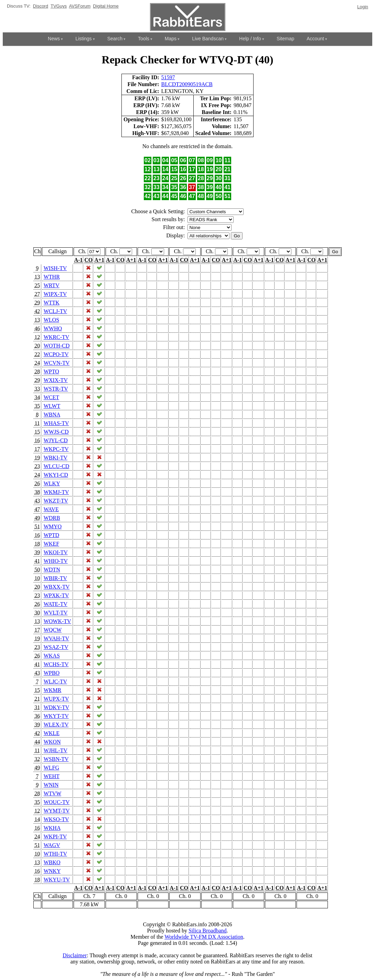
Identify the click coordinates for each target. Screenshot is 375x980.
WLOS (51, 320)
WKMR (53, 690)
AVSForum (80, 6)
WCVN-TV (57, 363)
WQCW (53, 630)
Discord (41, 6)
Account (315, 39)
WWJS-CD (56, 432)
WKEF (51, 544)
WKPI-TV (55, 837)
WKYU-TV (57, 880)
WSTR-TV (56, 389)
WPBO (52, 673)
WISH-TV (55, 268)
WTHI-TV (55, 854)
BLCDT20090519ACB (187, 84)
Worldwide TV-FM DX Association (204, 937)
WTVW (52, 793)
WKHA (52, 828)
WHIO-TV (56, 561)
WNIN (51, 785)
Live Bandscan (208, 39)
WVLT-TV (56, 613)
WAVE (51, 509)
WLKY (52, 483)
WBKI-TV (56, 458)
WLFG (51, 768)
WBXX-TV (57, 587)
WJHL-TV (56, 750)
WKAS (52, 656)
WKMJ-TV (56, 492)
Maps (171, 39)
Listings (83, 39)
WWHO (53, 328)
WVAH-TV (56, 638)
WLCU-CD (57, 466)
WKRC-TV (56, 337)
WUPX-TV (56, 699)
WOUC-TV (57, 802)
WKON (52, 742)
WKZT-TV (56, 501)
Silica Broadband (208, 931)
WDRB (52, 518)
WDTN (52, 570)
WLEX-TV (56, 725)
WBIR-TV (55, 578)
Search (115, 39)
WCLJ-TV (55, 311)
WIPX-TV (55, 294)
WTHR (52, 277)
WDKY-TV (56, 707)
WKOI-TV (56, 552)
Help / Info (250, 39)
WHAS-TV (56, 423)
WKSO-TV (56, 819)
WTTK (52, 303)
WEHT (52, 776)
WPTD (51, 535)
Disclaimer (75, 955)
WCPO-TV (56, 354)
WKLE (52, 733)
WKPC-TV (56, 449)
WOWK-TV (57, 621)
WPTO (51, 372)
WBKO (52, 862)
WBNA (52, 415)
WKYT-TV (56, 716)
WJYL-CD (56, 440)
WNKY (52, 871)
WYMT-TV (57, 811)
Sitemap (285, 39)
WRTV (52, 285)
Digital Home (106, 6)
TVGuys (59, 6)
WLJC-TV (55, 682)
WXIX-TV (56, 380)
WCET (51, 397)
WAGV (52, 845)
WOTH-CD (57, 346)
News (54, 39)
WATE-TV (56, 604)
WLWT (52, 406)
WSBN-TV (56, 759)
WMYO (53, 527)
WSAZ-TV (56, 647)
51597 (168, 77)
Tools (144, 39)
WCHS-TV (56, 664)
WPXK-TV (56, 595)
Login (363, 7)
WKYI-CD (56, 475)
